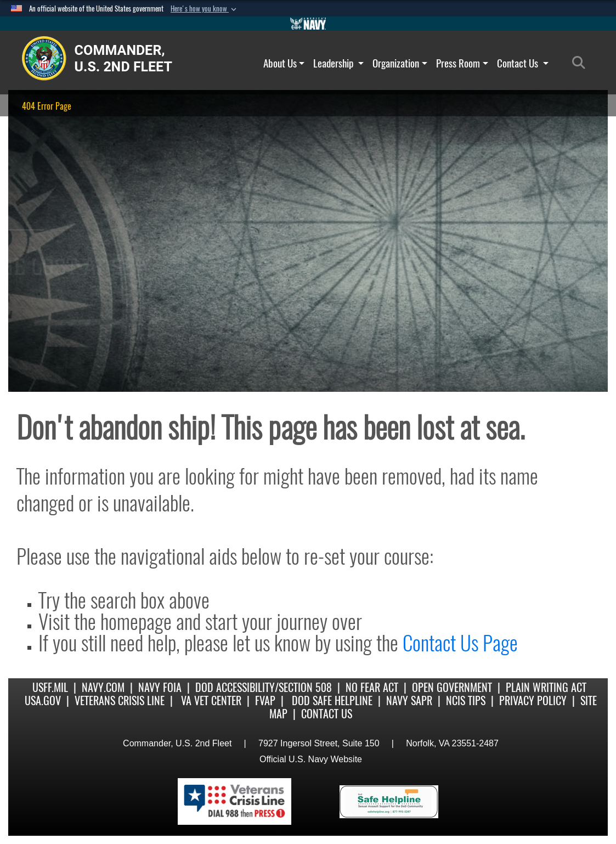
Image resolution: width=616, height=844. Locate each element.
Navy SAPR (409, 700)
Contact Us (523, 63)
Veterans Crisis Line (120, 700)
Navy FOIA (160, 687)
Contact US (327, 714)
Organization (400, 63)
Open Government (452, 687)
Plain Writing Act (546, 687)
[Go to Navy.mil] (308, 24)
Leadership (338, 63)
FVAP (265, 700)
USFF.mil (50, 687)
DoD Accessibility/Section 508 (264, 687)
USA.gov (43, 700)
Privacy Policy (533, 700)
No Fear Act (372, 687)
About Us (284, 63)
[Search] (582, 63)
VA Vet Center (211, 700)
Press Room (462, 63)
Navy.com (103, 687)
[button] (205, 9)
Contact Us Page (460, 643)
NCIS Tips (466, 700)
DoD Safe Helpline (332, 700)
